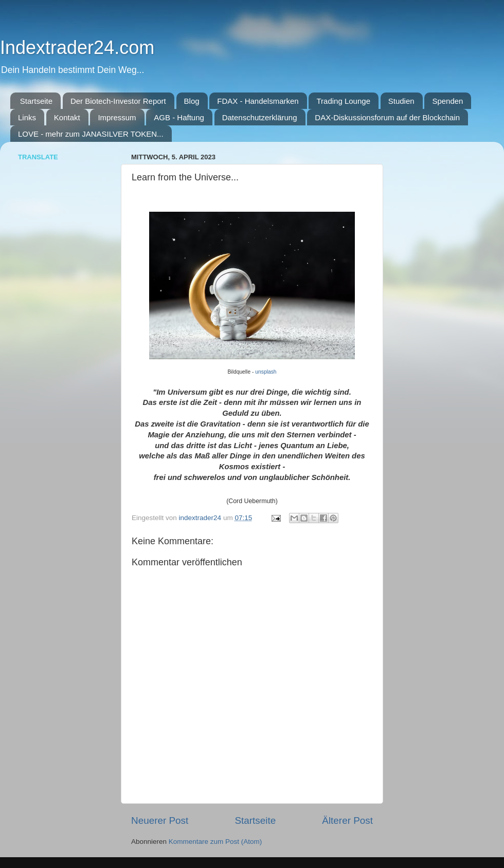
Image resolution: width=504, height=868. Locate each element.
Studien (401, 101)
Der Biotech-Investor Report (118, 101)
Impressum (117, 117)
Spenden (447, 101)
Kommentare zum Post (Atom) (215, 842)
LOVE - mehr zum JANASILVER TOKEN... (91, 134)
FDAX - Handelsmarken (258, 101)
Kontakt (67, 117)
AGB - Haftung (179, 117)
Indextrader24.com (77, 48)
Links (27, 117)
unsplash (266, 372)
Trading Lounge (343, 101)
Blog (192, 101)
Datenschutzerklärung (260, 117)
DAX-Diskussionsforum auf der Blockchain (387, 117)
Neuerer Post (160, 820)
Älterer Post (347, 820)
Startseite (36, 101)
